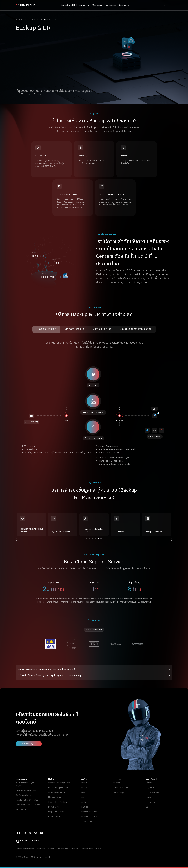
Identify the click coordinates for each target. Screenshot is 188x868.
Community (124, 5)
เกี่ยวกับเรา (150, 783)
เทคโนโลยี (84, 807)
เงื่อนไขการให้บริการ (46, 849)
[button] (94, 669)
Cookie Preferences (25, 849)
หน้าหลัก (19, 20)
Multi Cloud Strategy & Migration (25, 784)
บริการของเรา (84, 5)
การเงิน (84, 797)
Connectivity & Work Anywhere (28, 805)
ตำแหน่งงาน (151, 802)
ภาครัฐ (83, 802)
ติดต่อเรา (150, 797)
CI (147, 807)
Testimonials (110, 5)
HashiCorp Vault (55, 817)
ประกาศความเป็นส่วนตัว (68, 849)
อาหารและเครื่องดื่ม (89, 821)
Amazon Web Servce (57, 792)
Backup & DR (50, 20)
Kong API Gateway (56, 812)
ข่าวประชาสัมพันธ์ (153, 792)
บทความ (117, 783)
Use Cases (97, 5)
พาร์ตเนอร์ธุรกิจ (120, 792)
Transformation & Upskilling (27, 800)
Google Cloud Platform (58, 802)
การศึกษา (84, 788)
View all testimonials (94, 630)
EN (165, 5)
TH (170, 5)
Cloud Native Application (26, 790)
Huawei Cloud (54, 807)
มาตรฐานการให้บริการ (91, 849)
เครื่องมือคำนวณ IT (121, 788)
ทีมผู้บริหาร (150, 788)
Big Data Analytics (23, 795)
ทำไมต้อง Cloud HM (68, 5)
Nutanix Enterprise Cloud (58, 788)
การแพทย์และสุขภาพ (89, 817)
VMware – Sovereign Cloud (59, 783)
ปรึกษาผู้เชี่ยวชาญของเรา (29, 744)
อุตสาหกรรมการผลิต (89, 812)
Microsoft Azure (55, 797)
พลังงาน (84, 792)
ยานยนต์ (84, 783)
